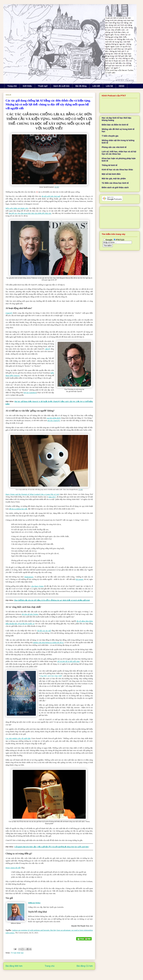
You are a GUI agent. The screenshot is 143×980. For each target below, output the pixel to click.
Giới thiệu (27, 86)
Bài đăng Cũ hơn (85, 966)
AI (37, 192)
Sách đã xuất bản (61, 86)
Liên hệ (109, 86)
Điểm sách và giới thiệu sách (115, 187)
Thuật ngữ (43, 86)
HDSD (122, 86)
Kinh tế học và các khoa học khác (117, 170)
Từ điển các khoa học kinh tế (115, 183)
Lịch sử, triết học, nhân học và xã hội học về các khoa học (119, 153)
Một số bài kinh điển (111, 174)
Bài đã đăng (81, 86)
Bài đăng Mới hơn (14, 966)
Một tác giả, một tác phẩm (114, 179)
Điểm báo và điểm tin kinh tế (115, 125)
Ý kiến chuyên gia (110, 136)
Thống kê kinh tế (110, 165)
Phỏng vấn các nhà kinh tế (114, 147)
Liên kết (96, 86)
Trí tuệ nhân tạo (17, 953)
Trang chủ (12, 86)
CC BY (57, 187)
